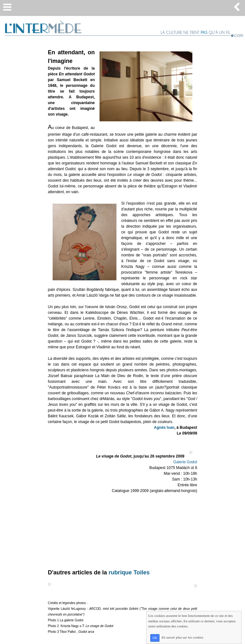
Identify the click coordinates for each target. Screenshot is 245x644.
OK (155, 638)
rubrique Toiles (129, 572)
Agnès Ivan (164, 428)
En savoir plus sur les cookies (182, 638)
